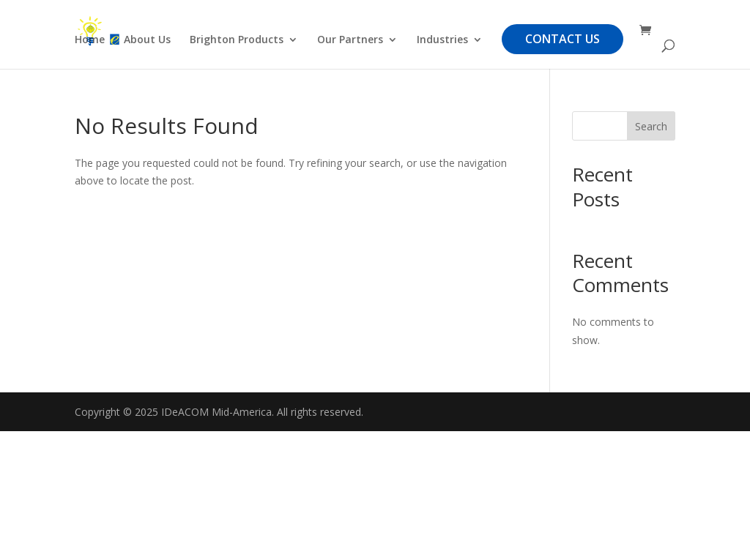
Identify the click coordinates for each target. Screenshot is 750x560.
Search (651, 126)
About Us (147, 40)
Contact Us (562, 39)
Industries (442, 40)
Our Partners (350, 40)
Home (90, 40)
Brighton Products (237, 40)
